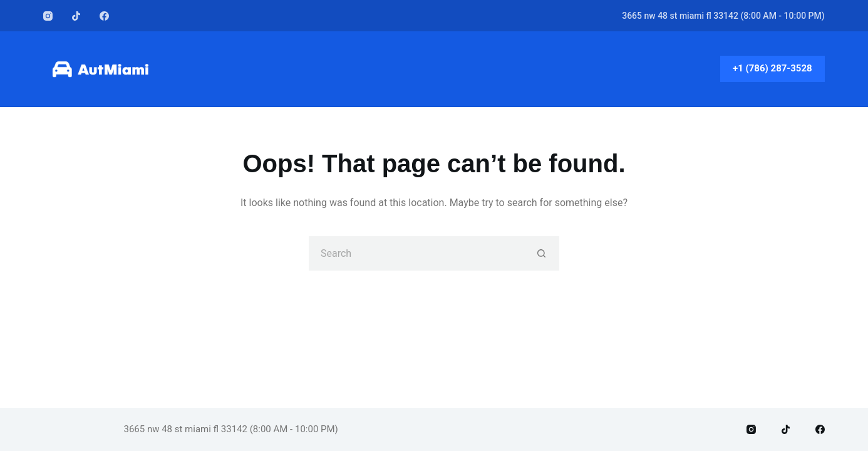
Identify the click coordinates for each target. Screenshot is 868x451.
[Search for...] (417, 253)
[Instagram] (48, 16)
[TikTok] (76, 16)
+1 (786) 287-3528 (772, 68)
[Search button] (542, 253)
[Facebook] (104, 16)
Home (434, 69)
